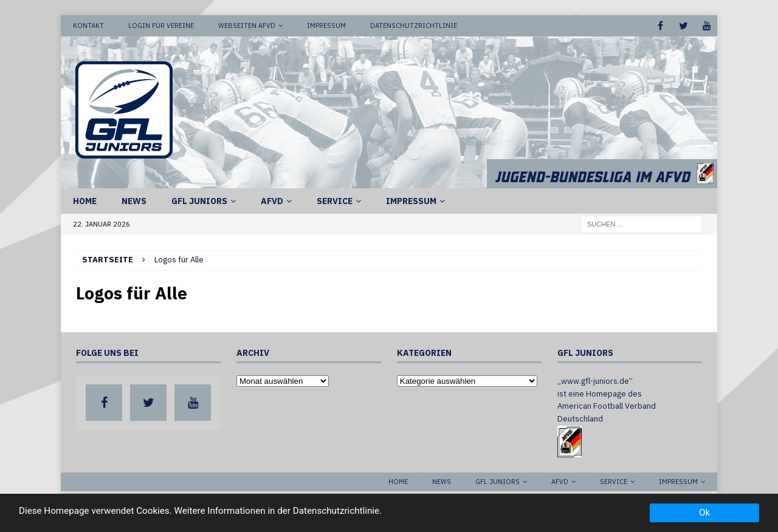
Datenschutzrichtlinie (414, 26)
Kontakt (88, 26)
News (134, 201)
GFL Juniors (199, 201)
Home (85, 201)
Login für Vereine (161, 26)
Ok (704, 513)
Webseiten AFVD (247, 26)
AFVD (272, 201)
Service (335, 201)
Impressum (326, 26)
